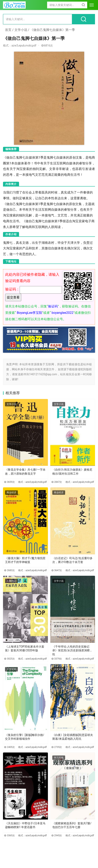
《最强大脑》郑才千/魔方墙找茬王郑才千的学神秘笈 (25, 560)
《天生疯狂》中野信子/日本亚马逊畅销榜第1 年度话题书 (25, 825)
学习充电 (59, 758)
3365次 (9, 835)
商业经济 (11, 493)
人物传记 (11, 581)
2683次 (9, 570)
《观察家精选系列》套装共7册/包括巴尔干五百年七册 (72, 825)
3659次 (9, 482)
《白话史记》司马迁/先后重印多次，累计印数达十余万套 (73, 560)
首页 (8, 30)
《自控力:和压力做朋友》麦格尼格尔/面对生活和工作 (72, 472)
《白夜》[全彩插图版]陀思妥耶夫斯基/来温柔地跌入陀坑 (73, 737)
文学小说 (21, 30)
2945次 (57, 835)
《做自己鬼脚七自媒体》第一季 (53, 30)
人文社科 (11, 669)
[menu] (92, 5)
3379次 (57, 659)
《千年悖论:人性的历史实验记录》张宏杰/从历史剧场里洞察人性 (73, 649)
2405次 (9, 747)
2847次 (57, 482)
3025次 (9, 659)
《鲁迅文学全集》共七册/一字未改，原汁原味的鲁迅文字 (25, 472)
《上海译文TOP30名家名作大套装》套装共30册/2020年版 (25, 649)
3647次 (57, 570)
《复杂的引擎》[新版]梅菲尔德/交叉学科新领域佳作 (25, 737)
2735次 (57, 747)
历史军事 (59, 669)
